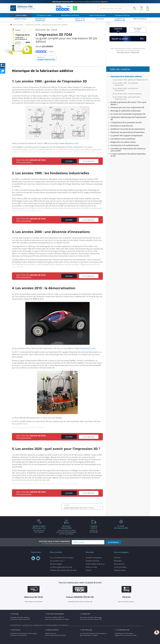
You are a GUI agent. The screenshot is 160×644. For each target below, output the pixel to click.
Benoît (44, 46)
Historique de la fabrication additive (126, 76)
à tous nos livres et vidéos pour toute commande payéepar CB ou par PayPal (66, 530)
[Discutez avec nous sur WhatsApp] (75, 8)
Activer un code (91, 567)
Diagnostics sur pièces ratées (123, 142)
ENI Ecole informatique (55, 614)
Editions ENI (23, 8)
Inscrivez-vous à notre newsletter (55, 542)
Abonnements (119, 564)
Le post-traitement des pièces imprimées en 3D (128, 155)
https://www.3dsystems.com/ (66, 143)
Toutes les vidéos (120, 567)
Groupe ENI (86, 614)
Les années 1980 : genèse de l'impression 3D (131, 80)
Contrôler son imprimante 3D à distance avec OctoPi (128, 150)
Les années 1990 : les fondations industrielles (126, 84)
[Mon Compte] (148, 8)
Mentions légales (56, 564)
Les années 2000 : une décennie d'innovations (126, 89)
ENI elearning (87, 630)
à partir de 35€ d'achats (94, 529)
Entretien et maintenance (122, 126)
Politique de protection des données (63, 570)
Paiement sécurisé (92, 561)
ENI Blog (15, 614)
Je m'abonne (89, 161)
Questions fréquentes (94, 558)
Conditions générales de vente (61, 567)
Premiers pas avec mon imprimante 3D (127, 107)
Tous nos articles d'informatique (62, 558)
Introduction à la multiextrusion (125, 145)
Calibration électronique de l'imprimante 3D (128, 118)
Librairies (117, 558)
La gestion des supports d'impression (127, 136)
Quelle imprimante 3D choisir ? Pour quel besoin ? (83, 508)
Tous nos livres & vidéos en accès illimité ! (80, 2)
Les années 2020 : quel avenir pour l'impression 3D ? (127, 98)
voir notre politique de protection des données (56, 543)
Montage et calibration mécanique (126, 111)
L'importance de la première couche (126, 122)
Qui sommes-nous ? (57, 561)
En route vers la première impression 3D (128, 114)
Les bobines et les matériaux (123, 139)
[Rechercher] (134, 8)
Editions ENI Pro (53, 630)
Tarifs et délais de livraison (95, 564)
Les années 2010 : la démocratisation (128, 94)
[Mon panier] (141, 8)
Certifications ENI (123, 630)
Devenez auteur (120, 570)
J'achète (69, 161)
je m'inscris (114, 542)
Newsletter (118, 561)
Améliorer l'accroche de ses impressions (128, 129)
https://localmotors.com (85, 348)
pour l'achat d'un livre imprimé (39, 529)
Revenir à (46, 58)
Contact (88, 570)
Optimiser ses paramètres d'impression (128, 132)
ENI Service (16, 630)
